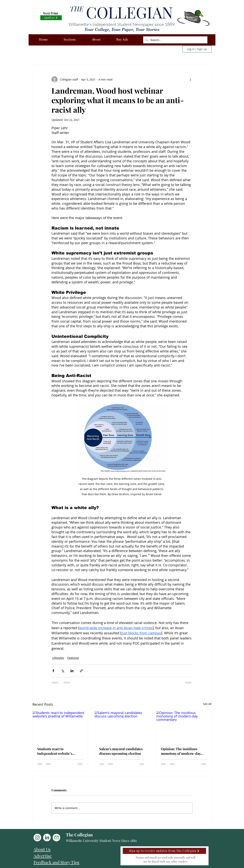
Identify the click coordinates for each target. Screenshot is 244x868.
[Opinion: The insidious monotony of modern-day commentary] (184, 726)
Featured (73, 658)
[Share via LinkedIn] (72, 671)
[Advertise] (66, 856)
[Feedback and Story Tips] (66, 862)
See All (207, 704)
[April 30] (51, 18)
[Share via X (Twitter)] (63, 671)
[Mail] (56, 838)
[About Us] (66, 849)
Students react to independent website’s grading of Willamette (55, 751)
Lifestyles (58, 658)
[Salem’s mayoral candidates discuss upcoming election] (122, 726)
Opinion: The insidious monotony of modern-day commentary (181, 751)
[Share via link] (81, 671)
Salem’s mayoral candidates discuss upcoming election (121, 751)
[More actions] (190, 79)
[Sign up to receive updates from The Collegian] (164, 851)
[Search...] (175, 40)
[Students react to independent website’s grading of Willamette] (60, 726)
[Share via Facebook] (53, 671)
